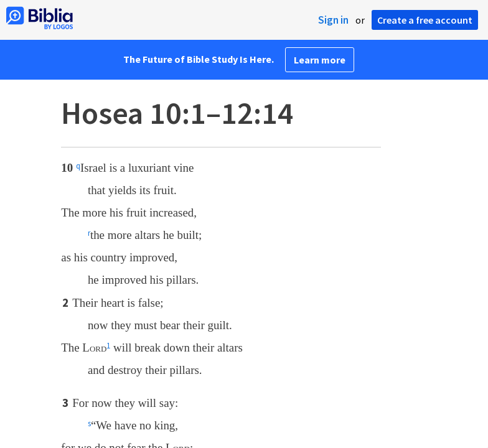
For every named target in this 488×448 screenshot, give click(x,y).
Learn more (320, 60)
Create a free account (425, 20)
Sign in (333, 20)
